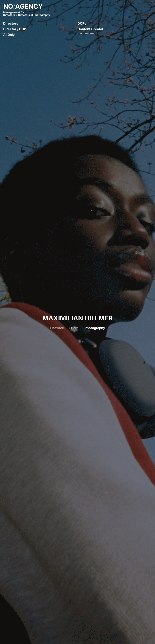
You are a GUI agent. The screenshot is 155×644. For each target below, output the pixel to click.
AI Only (9, 35)
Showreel (57, 328)
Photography (95, 328)
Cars (75, 328)
